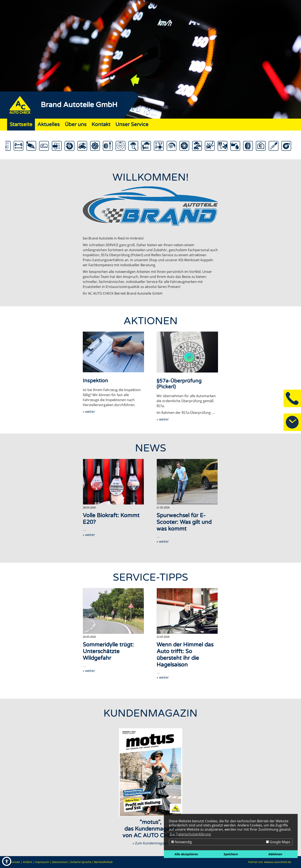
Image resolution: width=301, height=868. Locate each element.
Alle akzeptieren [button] (186, 854)
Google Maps (278, 842)
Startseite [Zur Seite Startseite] (21, 125)
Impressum (42, 862)
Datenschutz (60, 862)
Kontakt (15, 862)
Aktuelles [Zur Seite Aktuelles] (49, 125)
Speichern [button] (231, 854)
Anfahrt (27, 862)
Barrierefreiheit (103, 862)
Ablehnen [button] (275, 854)
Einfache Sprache (81, 862)
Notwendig (182, 842)
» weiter (89, 412)
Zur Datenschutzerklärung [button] (190, 834)
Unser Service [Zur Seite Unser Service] (132, 125)
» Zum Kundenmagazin (150, 843)
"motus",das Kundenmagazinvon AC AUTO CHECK (151, 829)
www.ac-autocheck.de (277, 862)
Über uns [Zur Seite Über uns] (76, 125)
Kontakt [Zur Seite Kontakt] (101, 125)
